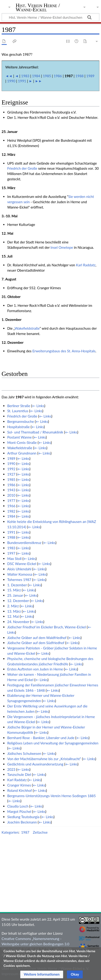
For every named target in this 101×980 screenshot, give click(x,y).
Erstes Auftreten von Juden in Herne (35, 669)
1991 (22, 81)
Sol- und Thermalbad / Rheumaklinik (35, 432)
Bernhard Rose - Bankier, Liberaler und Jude (41, 738)
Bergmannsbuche (21, 421)
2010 (11, 495)
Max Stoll (14, 559)
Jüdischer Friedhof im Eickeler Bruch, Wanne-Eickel (46, 627)
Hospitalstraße (18, 427)
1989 (90, 76)
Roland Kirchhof (20, 790)
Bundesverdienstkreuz (24, 543)
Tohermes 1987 (19, 580)
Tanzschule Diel (19, 774)
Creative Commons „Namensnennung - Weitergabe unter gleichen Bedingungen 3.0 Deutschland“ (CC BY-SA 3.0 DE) (35, 944)
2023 (11, 769)
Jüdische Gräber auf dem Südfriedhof (36, 643)
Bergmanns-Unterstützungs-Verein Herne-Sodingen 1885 (51, 796)
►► (38, 81)
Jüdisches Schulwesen (24, 753)
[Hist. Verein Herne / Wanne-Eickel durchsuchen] (50, 17)
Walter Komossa (20, 574)
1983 (25, 76)
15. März (14, 590)
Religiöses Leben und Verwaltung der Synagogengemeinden (53, 743)
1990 (11, 81)
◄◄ (9, 76)
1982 (11, 511)
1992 (11, 469)
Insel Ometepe (62, 247)
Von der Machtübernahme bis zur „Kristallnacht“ (44, 759)
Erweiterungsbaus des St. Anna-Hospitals (64, 351)
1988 (80, 76)
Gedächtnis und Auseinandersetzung (35, 764)
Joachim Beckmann (22, 822)
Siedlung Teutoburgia (23, 817)
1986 (58, 76)
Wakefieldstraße (27, 328)
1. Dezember (17, 585)
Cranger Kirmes (19, 785)
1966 (11, 506)
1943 (11, 490)
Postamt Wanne (19, 437)
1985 (47, 76)
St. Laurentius (18, 411)
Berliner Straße (19, 406)
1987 (25, 832)
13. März (14, 611)
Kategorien (10, 832)
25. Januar (15, 595)
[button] (42, 974)
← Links (38, 406)
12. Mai (13, 616)
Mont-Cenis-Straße (22, 442)
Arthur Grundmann (22, 453)
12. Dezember (18, 601)
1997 (11, 553)
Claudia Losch (18, 806)
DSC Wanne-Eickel (22, 564)
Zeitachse (40, 832)
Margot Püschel (19, 811)
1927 (11, 474)
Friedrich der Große (22, 168)
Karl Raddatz (86, 265)
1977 (11, 501)
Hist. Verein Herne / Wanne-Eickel (38, 8)
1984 (36, 76)
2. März (13, 606)
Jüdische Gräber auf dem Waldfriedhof (37, 638)
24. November (18, 622)
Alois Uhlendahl (19, 569)
